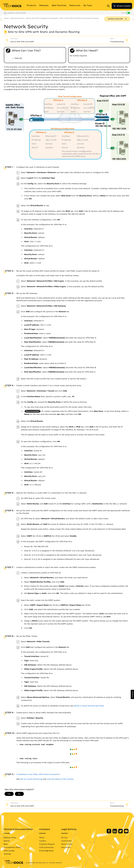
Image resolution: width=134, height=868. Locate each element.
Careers (43, 841)
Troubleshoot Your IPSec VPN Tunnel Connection (38, 774)
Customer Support (47, 844)
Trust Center (66, 841)
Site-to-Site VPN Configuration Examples (42, 18)
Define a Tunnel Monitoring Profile (89, 706)
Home (6, 18)
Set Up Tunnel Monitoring (31, 779)
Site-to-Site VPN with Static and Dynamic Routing (79, 18)
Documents (66, 847)
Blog (6, 844)
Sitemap (7, 854)
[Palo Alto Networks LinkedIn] (115, 833)
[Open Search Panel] (109, 6)
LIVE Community (46, 847)
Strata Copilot (122, 6)
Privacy (64, 837)
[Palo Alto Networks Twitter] (121, 833)
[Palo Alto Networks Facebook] (109, 833)
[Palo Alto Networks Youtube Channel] (126, 833)
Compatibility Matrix (12, 847)
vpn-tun (60, 414)
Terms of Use (67, 844)
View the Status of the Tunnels (60, 779)
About (42, 837)
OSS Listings (9, 851)
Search (7, 841)
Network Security (17, 18)
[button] (132, 694)
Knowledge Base (46, 851)
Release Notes (10, 837)
